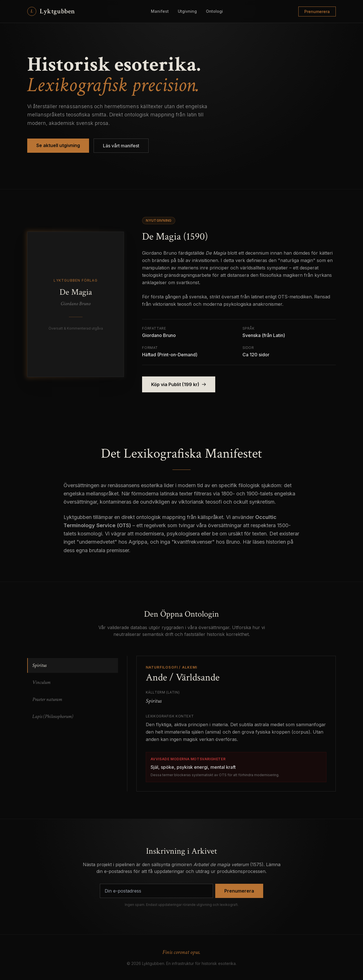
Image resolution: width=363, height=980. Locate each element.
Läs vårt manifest (121, 146)
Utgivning (187, 11)
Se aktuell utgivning (58, 145)
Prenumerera (317, 11)
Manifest (160, 11)
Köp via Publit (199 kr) (179, 384)
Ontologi (214, 11)
